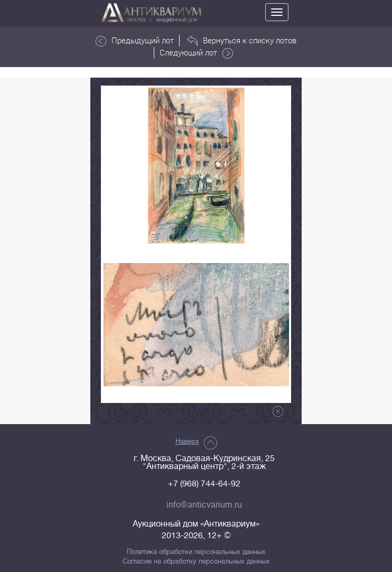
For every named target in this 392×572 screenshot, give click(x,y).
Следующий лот (196, 53)
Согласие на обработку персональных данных (196, 561)
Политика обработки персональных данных (196, 552)
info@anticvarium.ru (204, 505)
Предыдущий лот (135, 41)
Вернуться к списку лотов (242, 41)
